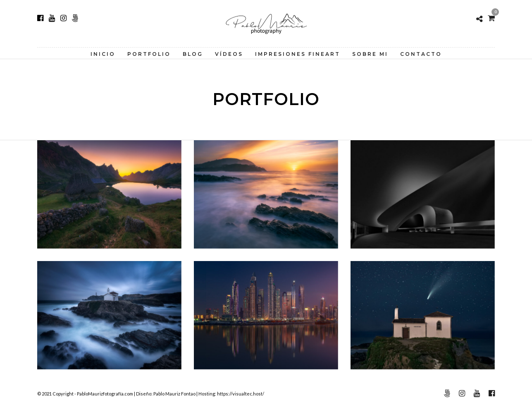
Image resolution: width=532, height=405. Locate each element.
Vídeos (229, 54)
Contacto (421, 54)
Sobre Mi (370, 54)
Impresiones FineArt (298, 54)
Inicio (103, 54)
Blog (193, 54)
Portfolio (149, 54)
